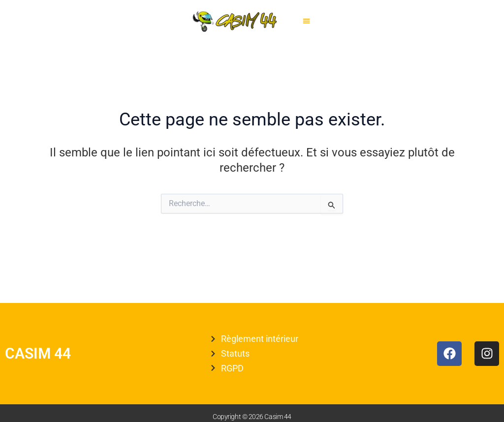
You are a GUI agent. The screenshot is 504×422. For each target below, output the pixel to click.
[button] (306, 21)
